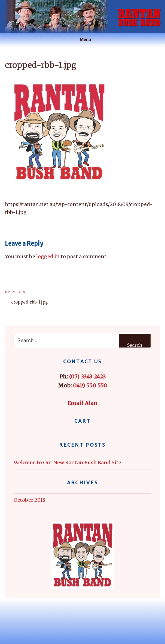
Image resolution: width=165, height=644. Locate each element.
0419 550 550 (90, 386)
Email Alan (82, 403)
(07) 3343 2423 (87, 377)
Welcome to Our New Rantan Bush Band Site (67, 463)
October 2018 (30, 500)
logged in (48, 256)
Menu (82, 40)
